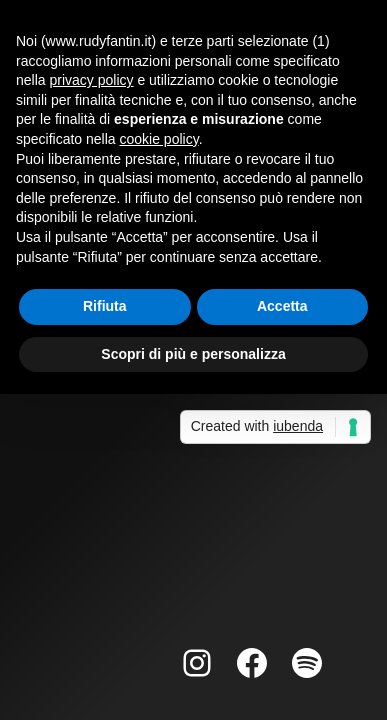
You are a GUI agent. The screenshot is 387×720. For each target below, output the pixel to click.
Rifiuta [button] (105, 306)
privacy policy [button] (91, 80)
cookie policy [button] (159, 139)
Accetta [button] (282, 306)
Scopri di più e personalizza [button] (193, 354)
